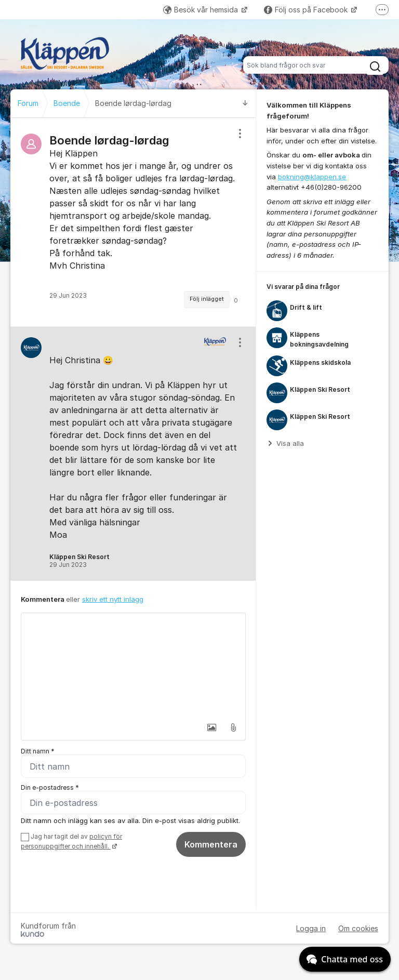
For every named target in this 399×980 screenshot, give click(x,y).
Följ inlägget (207, 299)
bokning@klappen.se (312, 177)
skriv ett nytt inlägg (113, 599)
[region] (133, 222)
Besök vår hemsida (202, 10)
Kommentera (211, 844)
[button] (211, 727)
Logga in (311, 928)
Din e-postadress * (50, 787)
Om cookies (358, 928)
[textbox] (133, 665)
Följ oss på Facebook (307, 10)
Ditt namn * (38, 751)
